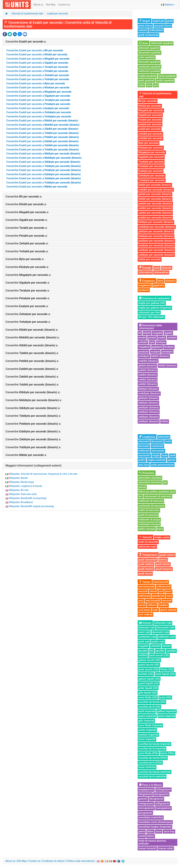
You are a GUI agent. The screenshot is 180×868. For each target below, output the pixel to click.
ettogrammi (145, 794)
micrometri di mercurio (158, 496)
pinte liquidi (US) (148, 688)
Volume (145, 623)
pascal (142, 487)
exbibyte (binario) (149, 412)
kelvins (163, 560)
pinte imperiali (167, 716)
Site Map (51, 5)
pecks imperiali (147, 730)
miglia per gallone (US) (152, 303)
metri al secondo (148, 542)
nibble (165, 421)
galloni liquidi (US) (149, 679)
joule (157, 268)
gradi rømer (145, 574)
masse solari (166, 848)
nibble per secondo (150, 259)
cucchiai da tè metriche (152, 776)
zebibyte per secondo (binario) (156, 250)
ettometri (144, 441)
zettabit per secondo (150, 134)
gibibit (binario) (147, 365)
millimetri (144, 451)
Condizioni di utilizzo (53, 861)
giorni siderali (168, 610)
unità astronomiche (162, 465)
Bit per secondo (148, 101)
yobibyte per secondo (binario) (156, 255)
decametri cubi (166, 627)
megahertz (145, 285)
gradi (170, 21)
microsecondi (146, 587)
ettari (141, 85)
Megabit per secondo (151, 110)
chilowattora (161, 272)
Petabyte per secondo (151, 166)
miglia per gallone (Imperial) (155, 308)
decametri (157, 441)
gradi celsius (167, 555)
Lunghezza (147, 437)
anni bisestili (153, 601)
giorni (168, 591)
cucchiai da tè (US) (149, 707)
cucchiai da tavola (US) (152, 702)
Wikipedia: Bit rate (19, 490)
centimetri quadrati (150, 67)
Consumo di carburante (154, 298)
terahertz (144, 290)
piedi (173, 455)
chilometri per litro (149, 312)
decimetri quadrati (149, 62)
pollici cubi (158, 642)
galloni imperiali (167, 711)
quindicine (158, 596)
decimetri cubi (161, 632)
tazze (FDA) (168, 753)
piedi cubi (144, 642)
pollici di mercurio (149, 510)
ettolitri (167, 646)
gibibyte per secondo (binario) (156, 231)
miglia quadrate (147, 76)
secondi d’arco (163, 26)
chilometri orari (147, 547)
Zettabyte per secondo (152, 176)
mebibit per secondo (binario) (156, 190)
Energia (145, 268)
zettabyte (167, 352)
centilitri (171, 651)
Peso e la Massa (150, 785)
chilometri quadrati (162, 43)
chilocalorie (145, 272)
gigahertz (159, 285)
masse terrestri (147, 848)
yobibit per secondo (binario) (155, 218)
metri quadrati (147, 57)
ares (149, 85)
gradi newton (146, 569)
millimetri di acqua (149, 520)
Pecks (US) (167, 669)
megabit (157, 333)
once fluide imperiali (150, 725)
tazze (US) (165, 697)
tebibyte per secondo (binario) (156, 236)
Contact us (64, 5)
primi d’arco (145, 26)
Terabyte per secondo (151, 162)
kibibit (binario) (160, 356)
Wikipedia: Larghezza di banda (25, 486)
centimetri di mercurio (151, 506)
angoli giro (159, 21)
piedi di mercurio (148, 515)
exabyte (155, 352)
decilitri (160, 651)
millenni (152, 605)
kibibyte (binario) (148, 389)
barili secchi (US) (159, 655)
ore (161, 591)
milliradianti (156, 30)
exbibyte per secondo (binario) (156, 245)
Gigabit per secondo (150, 115)
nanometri (144, 455)
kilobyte (161, 342)
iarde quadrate (167, 76)
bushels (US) (146, 674)
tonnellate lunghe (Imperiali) (155, 827)
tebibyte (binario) (148, 403)
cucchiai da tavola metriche (155, 772)
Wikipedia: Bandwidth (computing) (28, 498)
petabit (152, 338)
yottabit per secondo (150, 138)
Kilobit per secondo (150, 106)
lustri (155, 610)
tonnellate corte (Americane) (155, 822)
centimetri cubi (147, 637)
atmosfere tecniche (150, 482)
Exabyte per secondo (151, 171)
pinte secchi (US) (148, 669)
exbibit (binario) (148, 375)
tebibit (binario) (167, 365)
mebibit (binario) (148, 361)
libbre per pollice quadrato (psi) (157, 492)
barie (160, 529)
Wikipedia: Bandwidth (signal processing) (31, 506)
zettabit (172, 338)
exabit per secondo (57, 14)
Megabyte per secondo (152, 152)
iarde (165, 455)
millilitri (143, 655)
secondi (143, 591)
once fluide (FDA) (149, 753)
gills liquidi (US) (148, 693)
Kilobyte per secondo (151, 148)
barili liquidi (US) (165, 674)
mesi (169, 596)
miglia (156, 455)
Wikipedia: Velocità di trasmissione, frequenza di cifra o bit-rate (43, 474)
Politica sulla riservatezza (80, 861)
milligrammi (162, 804)
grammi (143, 799)
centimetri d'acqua (149, 524)
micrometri (158, 451)
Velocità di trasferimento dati (27, 14)
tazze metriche (147, 767)
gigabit (168, 333)
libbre (150, 831)
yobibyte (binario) (149, 421)
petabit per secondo (150, 124)
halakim (163, 605)
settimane (144, 596)
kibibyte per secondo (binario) (156, 222)
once (159, 831)
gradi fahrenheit (148, 560)
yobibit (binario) (148, 384)
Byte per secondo (149, 143)
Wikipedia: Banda (18, 478)
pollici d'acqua (147, 529)
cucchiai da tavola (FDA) (153, 758)
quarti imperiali (147, 716)
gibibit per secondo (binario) (155, 194)
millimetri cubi (166, 637)
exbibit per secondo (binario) (155, 208)
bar (165, 482)
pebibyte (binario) (149, 407)
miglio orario (162, 537)
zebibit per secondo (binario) (155, 213)
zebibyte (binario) (149, 417)
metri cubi (144, 632)
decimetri (144, 446)
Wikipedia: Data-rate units (23, 494)
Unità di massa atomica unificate (152, 842)
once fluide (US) (148, 697)
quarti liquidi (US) (149, 683)
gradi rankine (146, 564)
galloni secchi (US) (149, 660)
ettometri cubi (147, 627)
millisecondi (164, 587)
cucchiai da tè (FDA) (150, 763)
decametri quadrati (150, 53)
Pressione (147, 473)
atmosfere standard (150, 478)
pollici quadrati (165, 80)
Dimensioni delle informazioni (150, 327)
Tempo (145, 582)
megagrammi (146, 789)
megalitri (144, 646)
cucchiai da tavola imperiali (154, 744)
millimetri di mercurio (151, 501)
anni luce (144, 465)
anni (141, 601)
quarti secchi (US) (149, 665)
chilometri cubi (163, 623)
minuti (153, 591)
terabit (142, 338)
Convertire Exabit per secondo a (35, 50)
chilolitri (156, 646)
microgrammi (146, 808)
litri (152, 651)
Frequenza (147, 281)
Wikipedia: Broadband (21, 502)
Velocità (145, 537)
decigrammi (156, 799)
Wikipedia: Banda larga (21, 482)
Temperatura (148, 555)
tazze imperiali (147, 739)
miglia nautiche (157, 460)
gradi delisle (163, 564)
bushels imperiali (148, 735)
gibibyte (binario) (148, 398)
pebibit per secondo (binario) (155, 203)
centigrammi (146, 804)
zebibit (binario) (148, 380)
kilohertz (171, 281)
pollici (142, 460)
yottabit (143, 342)
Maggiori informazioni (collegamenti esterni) (33, 466)
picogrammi (145, 813)
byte (152, 342)
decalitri (143, 651)
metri (168, 441)
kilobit (147, 333)
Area (143, 43)
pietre (142, 831)
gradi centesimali (148, 35)
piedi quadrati (146, 80)
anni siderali (145, 614)
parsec (171, 460)
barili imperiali (147, 711)
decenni (167, 601)
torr (140, 496)
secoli (142, 605)
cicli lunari (144, 610)
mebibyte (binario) (149, 393)
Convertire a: (26, 42)
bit (140, 333)
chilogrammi (163, 789)
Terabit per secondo (150, 120)
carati (142, 836)
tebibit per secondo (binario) (155, 199)
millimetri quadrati (149, 71)
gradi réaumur (164, 569)
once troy (169, 831)
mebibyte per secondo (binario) (157, 227)
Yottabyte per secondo (152, 180)
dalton (151, 836)
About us (38, 5)
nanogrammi (164, 808)
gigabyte (157, 347)
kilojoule (167, 268)
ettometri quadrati (149, 48)
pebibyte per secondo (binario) (156, 241)
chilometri (164, 437)
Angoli (144, 21)
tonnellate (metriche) (151, 817)
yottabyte (144, 356)
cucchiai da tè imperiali (152, 749)
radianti (143, 30)
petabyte (143, 352)
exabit (162, 338)
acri (156, 85)
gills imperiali (146, 721)
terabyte (169, 347)
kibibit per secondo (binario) (155, 185)
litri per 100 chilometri (151, 317)
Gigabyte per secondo (151, 157)
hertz (160, 281)
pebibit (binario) (148, 370)
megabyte (144, 347)
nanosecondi (161, 582)
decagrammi (161, 794)
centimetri (157, 446)
